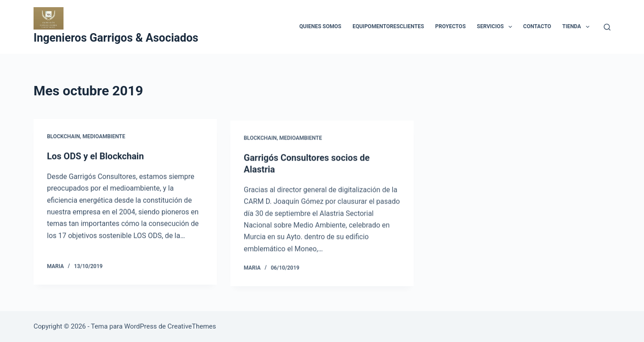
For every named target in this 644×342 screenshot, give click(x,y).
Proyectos (450, 26)
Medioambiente (104, 137)
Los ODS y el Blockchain (95, 157)
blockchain (64, 137)
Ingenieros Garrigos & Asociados (116, 38)
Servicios (496, 27)
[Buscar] (607, 27)
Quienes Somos (320, 26)
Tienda (577, 27)
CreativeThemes (192, 326)
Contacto (537, 26)
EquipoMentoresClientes (388, 26)
